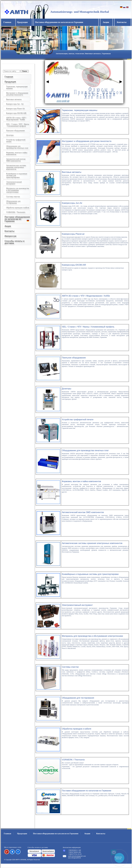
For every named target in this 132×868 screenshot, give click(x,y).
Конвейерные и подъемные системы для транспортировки (17, 176)
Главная (7, 22)
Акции (106, 22)
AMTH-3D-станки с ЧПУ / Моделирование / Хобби (16, 119)
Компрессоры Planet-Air (15, 109)
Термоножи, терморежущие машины (17, 87)
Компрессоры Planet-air (73, 234)
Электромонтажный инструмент (14, 183)
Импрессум (10, 236)
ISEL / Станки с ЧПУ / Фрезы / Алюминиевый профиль (18, 125)
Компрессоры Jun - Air (15, 104)
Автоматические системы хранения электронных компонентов (16, 167)
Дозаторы (10, 135)
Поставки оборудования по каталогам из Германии (17, 219)
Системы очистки (13, 197)
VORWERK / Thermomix (16, 212)
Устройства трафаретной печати (16, 141)
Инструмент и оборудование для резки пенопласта (17, 94)
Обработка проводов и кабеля (18, 208)
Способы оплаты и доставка (15, 242)
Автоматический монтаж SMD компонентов (16, 160)
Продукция (10, 82)
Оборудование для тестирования (13, 202)
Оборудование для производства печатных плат (17, 147)
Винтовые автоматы (14, 99)
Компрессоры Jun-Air (72, 203)
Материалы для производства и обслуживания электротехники (18, 190)
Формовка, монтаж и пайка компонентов (17, 154)
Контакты (122, 22)
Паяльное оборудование (15, 131)
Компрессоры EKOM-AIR (16, 113)
